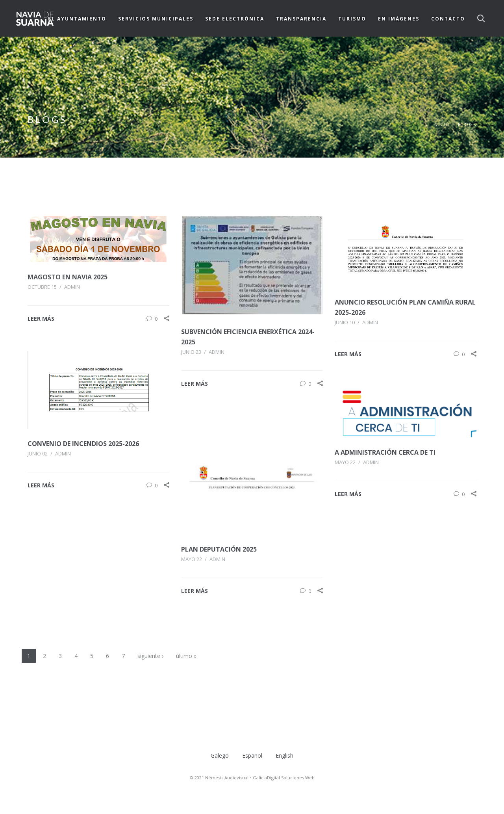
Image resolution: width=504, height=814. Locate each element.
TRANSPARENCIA (301, 19)
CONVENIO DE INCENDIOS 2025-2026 (83, 444)
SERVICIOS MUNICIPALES (156, 19)
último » (186, 656)
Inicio (441, 124)
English (284, 755)
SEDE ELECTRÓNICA (235, 19)
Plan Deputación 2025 (219, 549)
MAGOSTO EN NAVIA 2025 (68, 277)
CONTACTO (448, 19)
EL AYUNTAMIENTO (77, 19)
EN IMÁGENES (399, 19)
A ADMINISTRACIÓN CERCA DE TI (385, 452)
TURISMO (352, 19)
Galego (220, 755)
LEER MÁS (41, 319)
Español (252, 755)
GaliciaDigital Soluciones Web (284, 778)
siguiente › (150, 656)
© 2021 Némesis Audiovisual (219, 778)
